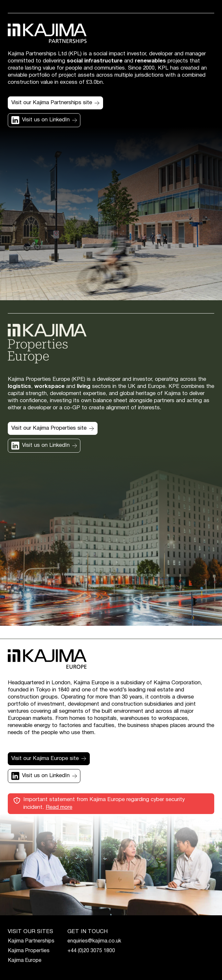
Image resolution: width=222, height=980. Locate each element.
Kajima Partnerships (31, 941)
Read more (59, 807)
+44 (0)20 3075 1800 (91, 951)
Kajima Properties (29, 951)
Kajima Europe (25, 961)
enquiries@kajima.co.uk (94, 941)
